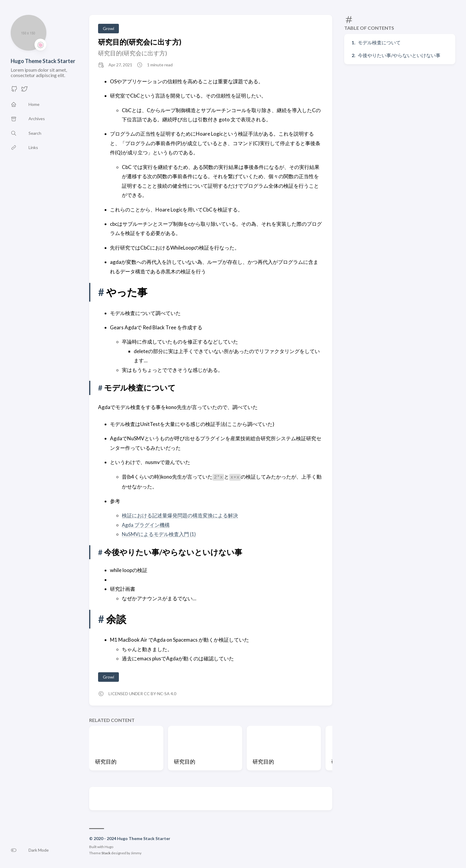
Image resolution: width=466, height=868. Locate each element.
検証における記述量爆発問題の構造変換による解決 (180, 515)
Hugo (109, 847)
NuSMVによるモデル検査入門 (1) (159, 534)
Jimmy (136, 853)
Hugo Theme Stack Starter (43, 61)
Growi (108, 28)
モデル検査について (379, 42)
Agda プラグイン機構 (146, 525)
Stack (106, 853)
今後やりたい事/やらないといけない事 (399, 55)
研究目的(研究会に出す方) (140, 42)
